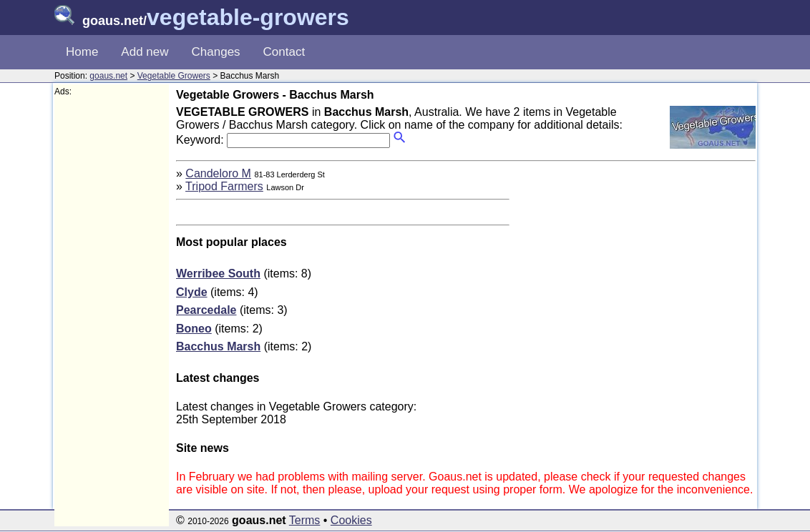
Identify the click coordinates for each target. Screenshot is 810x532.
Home (82, 52)
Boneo (194, 329)
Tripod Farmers (224, 186)
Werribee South (218, 274)
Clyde (192, 292)
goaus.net (108, 76)
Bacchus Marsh (218, 346)
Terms (305, 520)
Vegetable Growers (174, 76)
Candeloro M (218, 173)
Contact (284, 52)
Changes (216, 52)
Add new (145, 52)
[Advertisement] (112, 312)
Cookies (351, 520)
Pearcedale (206, 310)
